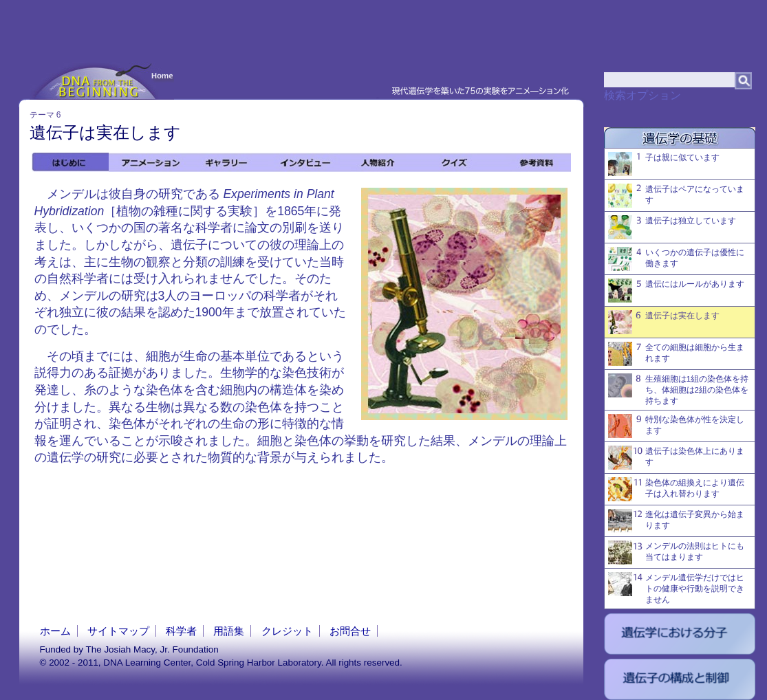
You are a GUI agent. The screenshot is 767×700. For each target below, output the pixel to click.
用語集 (229, 631)
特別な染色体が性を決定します (676, 426)
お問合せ (350, 631)
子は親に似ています (664, 164)
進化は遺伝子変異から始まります (676, 521)
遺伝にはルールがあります (676, 291)
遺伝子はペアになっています (676, 196)
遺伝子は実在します (664, 322)
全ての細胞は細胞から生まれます (676, 354)
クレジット (287, 631)
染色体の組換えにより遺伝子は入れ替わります (676, 489)
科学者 (181, 631)
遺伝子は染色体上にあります (676, 458)
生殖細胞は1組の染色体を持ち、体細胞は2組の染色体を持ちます (678, 389)
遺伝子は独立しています (672, 227)
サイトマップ (118, 631)
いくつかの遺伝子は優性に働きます (676, 259)
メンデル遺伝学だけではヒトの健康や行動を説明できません (676, 588)
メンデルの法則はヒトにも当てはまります (676, 553)
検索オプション (642, 95)
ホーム (55, 631)
